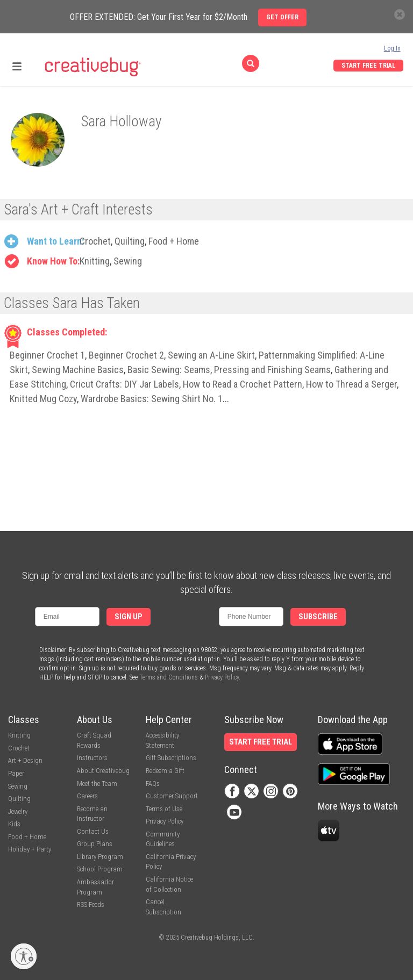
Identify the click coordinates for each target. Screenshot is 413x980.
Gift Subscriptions (171, 758)
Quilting (130, 241)
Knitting (95, 261)
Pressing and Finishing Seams (272, 370)
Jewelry (18, 811)
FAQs (153, 784)
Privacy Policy (222, 677)
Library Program (100, 857)
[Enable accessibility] (24, 956)
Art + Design (25, 760)
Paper (16, 773)
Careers (87, 796)
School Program (100, 869)
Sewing (128, 261)
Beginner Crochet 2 (126, 355)
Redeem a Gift (165, 771)
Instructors (92, 758)
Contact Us (93, 831)
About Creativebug (103, 771)
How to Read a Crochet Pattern (243, 384)
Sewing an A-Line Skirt (211, 355)
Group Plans (95, 844)
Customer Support (172, 796)
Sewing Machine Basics (78, 370)
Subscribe (318, 617)
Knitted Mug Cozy (43, 399)
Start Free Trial (368, 66)
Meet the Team (97, 784)
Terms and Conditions (169, 677)
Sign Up (129, 617)
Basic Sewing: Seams (169, 370)
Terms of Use (164, 809)
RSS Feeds (91, 904)
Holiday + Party (30, 849)
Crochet (95, 241)
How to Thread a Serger (351, 384)
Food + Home (174, 241)
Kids (14, 824)
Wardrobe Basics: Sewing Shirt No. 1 (152, 399)
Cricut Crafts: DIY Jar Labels (124, 384)
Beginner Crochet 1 (47, 355)
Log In (392, 48)
